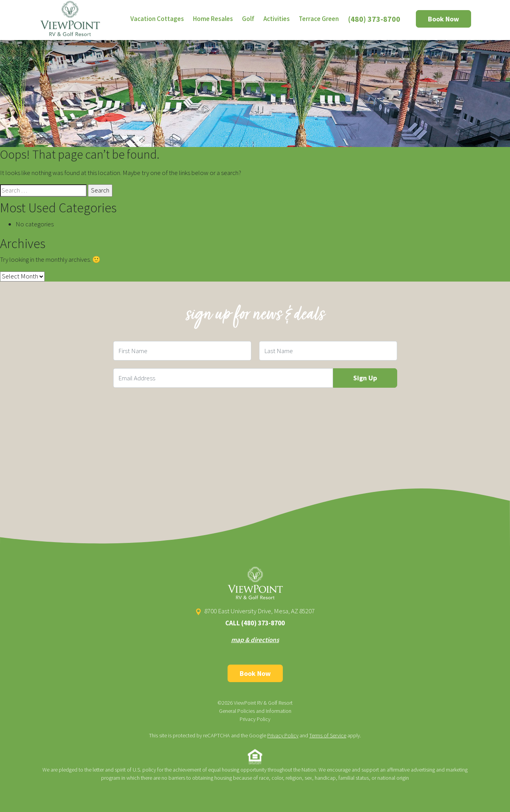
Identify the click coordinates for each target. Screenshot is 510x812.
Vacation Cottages (157, 19)
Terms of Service (328, 735)
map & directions (255, 640)
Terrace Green (319, 19)
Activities (277, 19)
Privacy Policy (255, 719)
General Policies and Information (255, 711)
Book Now (443, 19)
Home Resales (213, 19)
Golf (248, 19)
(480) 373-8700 (374, 19)
